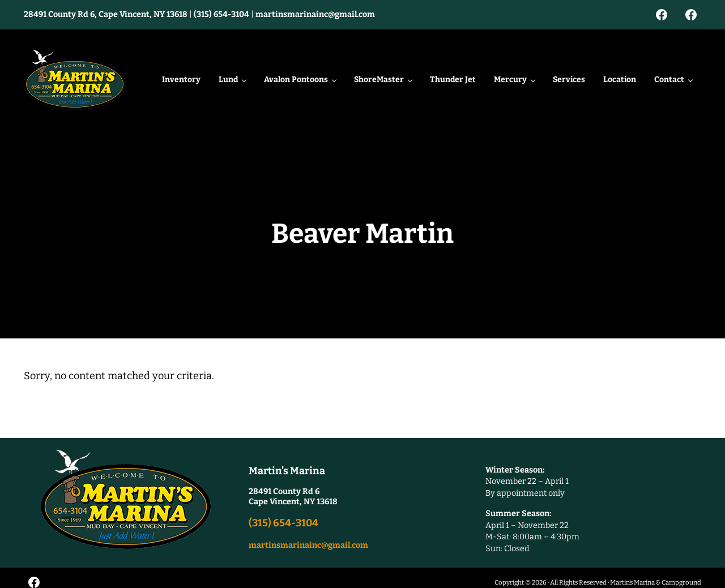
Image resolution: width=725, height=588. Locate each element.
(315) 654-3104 (221, 14)
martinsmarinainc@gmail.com (315, 14)
